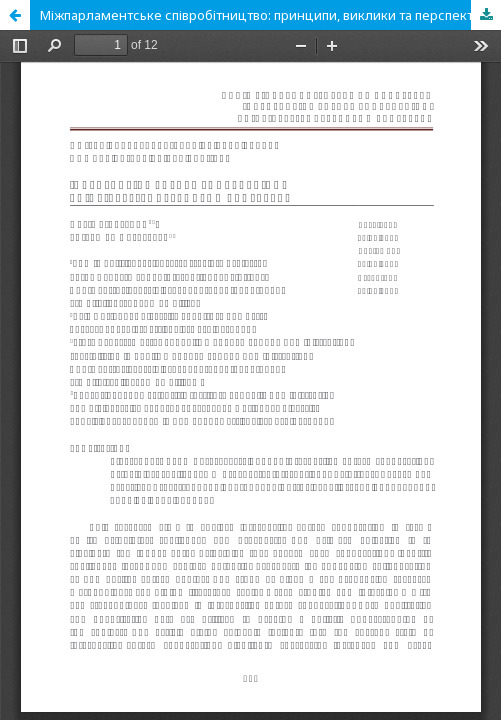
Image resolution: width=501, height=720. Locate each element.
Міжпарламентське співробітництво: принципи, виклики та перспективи (268, 15)
